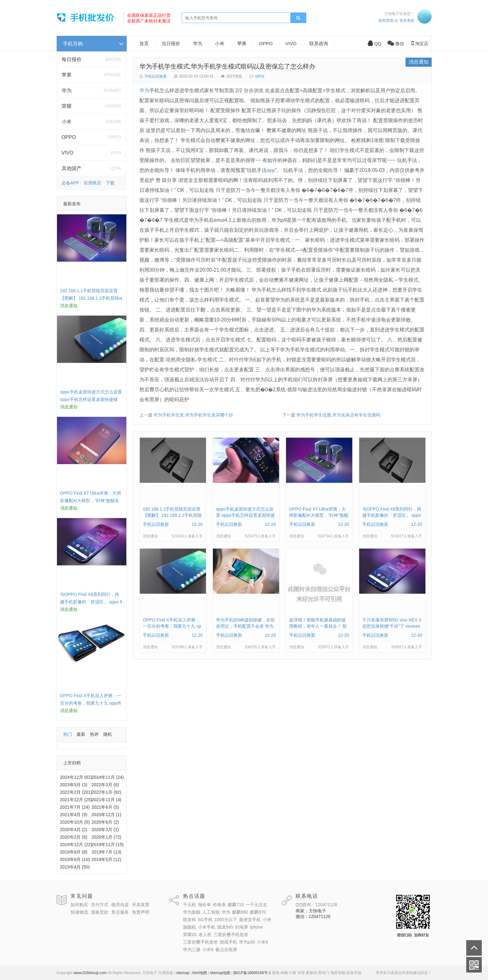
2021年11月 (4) (106, 800)
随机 (108, 734)
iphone (256, 927)
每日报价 (72, 59)
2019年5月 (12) (106, 859)
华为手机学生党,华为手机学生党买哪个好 (193, 415)
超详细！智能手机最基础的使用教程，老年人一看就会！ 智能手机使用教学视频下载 (318, 626)
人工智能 (211, 912)
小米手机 (207, 927)
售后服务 (120, 912)
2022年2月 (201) (76, 792)
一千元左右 (256, 905)
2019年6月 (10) (75, 859)
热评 (94, 734)
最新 (81, 734)
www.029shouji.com (90, 973)
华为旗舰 (192, 912)
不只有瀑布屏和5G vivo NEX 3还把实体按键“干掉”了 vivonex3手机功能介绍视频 (392, 626)
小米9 (262, 942)
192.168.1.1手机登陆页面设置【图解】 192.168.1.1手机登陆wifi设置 (91, 298)
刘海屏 (242, 927)
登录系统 (407, 21)
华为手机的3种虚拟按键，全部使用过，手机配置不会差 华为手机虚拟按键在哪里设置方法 (246, 626)
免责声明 (141, 912)
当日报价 (171, 43)
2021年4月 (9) (74, 815)
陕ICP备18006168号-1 (252, 973)
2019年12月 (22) (76, 844)
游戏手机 (228, 942)
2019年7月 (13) (106, 852)
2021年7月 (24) (75, 807)
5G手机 (205, 920)
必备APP (70, 183)
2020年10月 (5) (75, 822)
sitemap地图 (220, 973)
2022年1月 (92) (106, 792)
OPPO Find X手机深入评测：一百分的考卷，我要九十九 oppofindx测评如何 (91, 703)
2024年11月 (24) (108, 777)
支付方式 (100, 905)
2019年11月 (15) (108, 844)
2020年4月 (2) (74, 830)
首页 (144, 43)
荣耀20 (190, 935)
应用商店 (92, 183)
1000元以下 (226, 920)
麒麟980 (240, 912)
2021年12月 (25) (76, 800)
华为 (67, 90)
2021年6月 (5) (105, 807)
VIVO (68, 153)
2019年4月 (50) (75, 867)
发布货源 (386, 21)
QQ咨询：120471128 (317, 905)
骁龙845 (225, 927)
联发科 (190, 920)
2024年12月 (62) (76, 777)
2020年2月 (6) (74, 837)
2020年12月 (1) (106, 815)
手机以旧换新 (156, 76)
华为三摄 (192, 949)
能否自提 (120, 905)
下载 (110, 183)
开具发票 (141, 905)
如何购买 (79, 905)
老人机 (205, 935)
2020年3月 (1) (105, 830)
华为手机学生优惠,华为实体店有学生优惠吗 (338, 415)
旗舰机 (190, 927)
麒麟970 (258, 912)
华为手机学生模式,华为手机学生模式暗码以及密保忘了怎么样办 (228, 66)
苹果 (67, 75)
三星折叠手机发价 (200, 942)
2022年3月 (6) (105, 785)
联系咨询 (319, 43)
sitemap (183, 973)
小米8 (208, 949)
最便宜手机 (250, 920)
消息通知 (419, 62)
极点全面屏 (226, 949)
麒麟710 (236, 905)
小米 (67, 122)
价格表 (219, 905)
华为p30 (247, 942)
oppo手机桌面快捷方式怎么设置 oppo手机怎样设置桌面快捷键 (245, 515)
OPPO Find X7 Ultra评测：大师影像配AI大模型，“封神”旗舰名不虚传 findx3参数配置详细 (91, 501)
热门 (68, 734)
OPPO (69, 137)
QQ (374, 44)
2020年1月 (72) (106, 837)
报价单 (204, 905)
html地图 (200, 973)
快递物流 (79, 912)
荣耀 (67, 106)
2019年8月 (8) (74, 852)
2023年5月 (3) (74, 785)
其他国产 (72, 168)
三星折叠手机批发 (231, 935)
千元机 (190, 905)
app (271, 170)
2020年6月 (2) (105, 822)
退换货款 (100, 912)
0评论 (260, 76)
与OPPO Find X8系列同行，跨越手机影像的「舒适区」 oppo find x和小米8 (91, 602)
